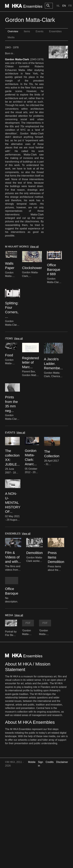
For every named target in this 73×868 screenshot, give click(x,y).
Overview (13, 31)
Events (40, 31)
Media (11, 37)
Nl (58, 6)
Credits (50, 762)
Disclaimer (62, 762)
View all (34, 247)
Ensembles (55, 31)
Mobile (32, 762)
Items (27, 31)
